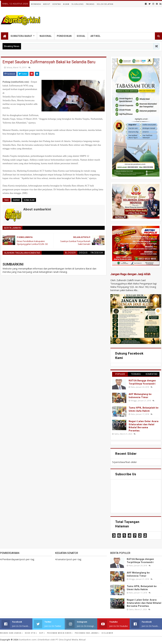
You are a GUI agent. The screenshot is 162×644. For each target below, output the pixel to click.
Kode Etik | (31, 633)
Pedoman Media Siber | (60, 633)
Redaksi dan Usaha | (11, 633)
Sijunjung (78, 4)
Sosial (81, 36)
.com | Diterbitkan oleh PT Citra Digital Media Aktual (52, 640)
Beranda (36, 4)
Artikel (96, 36)
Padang (90, 4)
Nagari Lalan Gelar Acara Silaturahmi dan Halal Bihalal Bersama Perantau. (144, 603)
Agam (66, 4)
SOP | (42, 633)
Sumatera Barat (21, 36)
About (47, 4)
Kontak (57, 4)
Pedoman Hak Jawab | (87, 633)
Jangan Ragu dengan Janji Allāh (130, 274)
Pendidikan (64, 36)
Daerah (16, 200)
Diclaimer (107, 633)
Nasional (46, 36)
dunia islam (29, 200)
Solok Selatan (105, 4)
